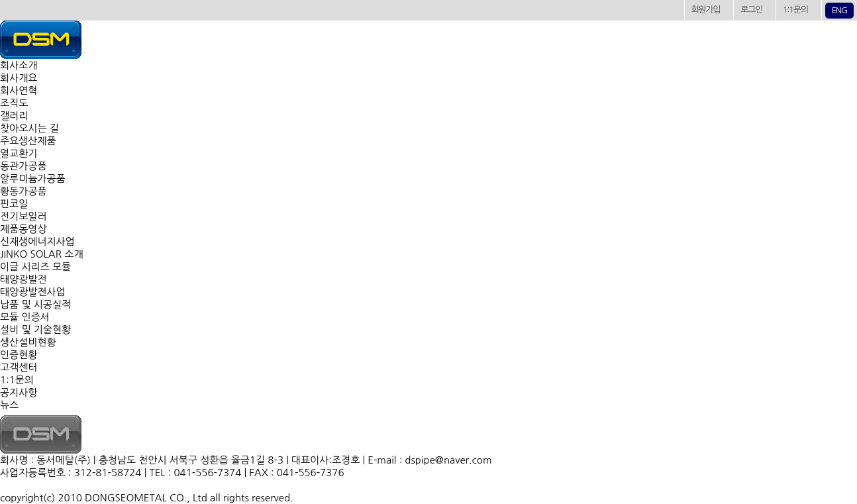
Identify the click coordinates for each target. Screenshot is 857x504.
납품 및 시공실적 (35, 304)
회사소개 (19, 65)
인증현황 (19, 355)
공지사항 (19, 392)
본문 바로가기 (0, 0)
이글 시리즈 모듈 (35, 267)
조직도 (14, 103)
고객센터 (19, 367)
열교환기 (19, 153)
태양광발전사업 (33, 292)
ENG (839, 10)
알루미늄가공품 (33, 178)
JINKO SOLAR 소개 (41, 254)
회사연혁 (19, 90)
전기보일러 (24, 216)
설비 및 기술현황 (35, 329)
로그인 (751, 10)
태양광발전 (24, 279)
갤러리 (14, 116)
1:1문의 (795, 10)
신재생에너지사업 (37, 241)
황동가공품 (24, 191)
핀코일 (14, 204)
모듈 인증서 (25, 317)
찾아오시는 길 (29, 128)
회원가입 (706, 10)
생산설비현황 (28, 342)
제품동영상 (24, 229)
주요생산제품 (28, 141)
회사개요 (19, 78)
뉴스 (9, 405)
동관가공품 (24, 166)
